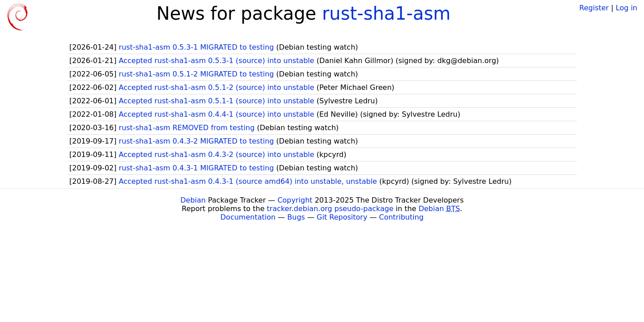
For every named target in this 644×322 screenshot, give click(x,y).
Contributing (402, 217)
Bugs (296, 217)
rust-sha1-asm (386, 13)
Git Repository (342, 217)
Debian (193, 200)
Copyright (295, 200)
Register (594, 8)
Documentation (248, 217)
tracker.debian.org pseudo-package (330, 209)
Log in (627, 8)
